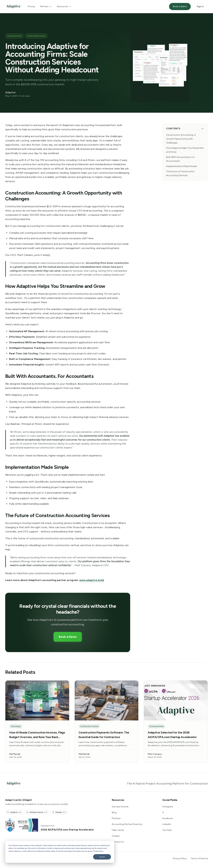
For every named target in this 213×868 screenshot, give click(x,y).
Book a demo (180, 6)
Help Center (118, 830)
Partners (46, 6)
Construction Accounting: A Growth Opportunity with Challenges (181, 139)
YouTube (167, 830)
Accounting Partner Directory (127, 824)
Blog (114, 812)
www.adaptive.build (92, 580)
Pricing (31, 6)
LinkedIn (167, 824)
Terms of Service (199, 858)
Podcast (116, 818)
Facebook (168, 818)
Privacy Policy (180, 858)
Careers (116, 836)
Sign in (200, 6)
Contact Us (118, 842)
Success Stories (120, 807)
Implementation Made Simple (181, 166)
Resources (64, 6)
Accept (102, 857)
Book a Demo (68, 637)
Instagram (168, 807)
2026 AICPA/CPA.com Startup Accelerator (67, 830)
